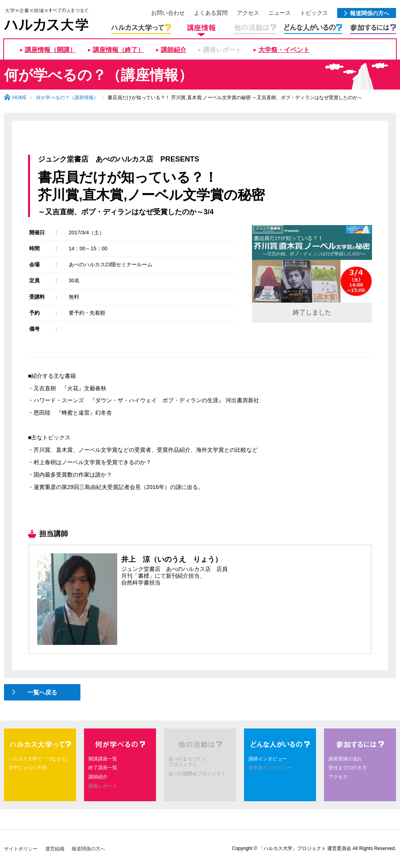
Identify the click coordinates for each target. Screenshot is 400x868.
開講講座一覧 (103, 759)
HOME (20, 98)
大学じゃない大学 (28, 768)
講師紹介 (174, 50)
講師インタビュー (268, 759)
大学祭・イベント (284, 50)
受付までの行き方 (348, 768)
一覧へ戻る (42, 692)
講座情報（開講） (50, 50)
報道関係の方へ (88, 849)
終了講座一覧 (103, 768)
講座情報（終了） (118, 50)
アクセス (338, 777)
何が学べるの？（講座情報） (67, 98)
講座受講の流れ (345, 759)
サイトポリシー (21, 849)
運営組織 (55, 849)
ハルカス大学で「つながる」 (40, 759)
